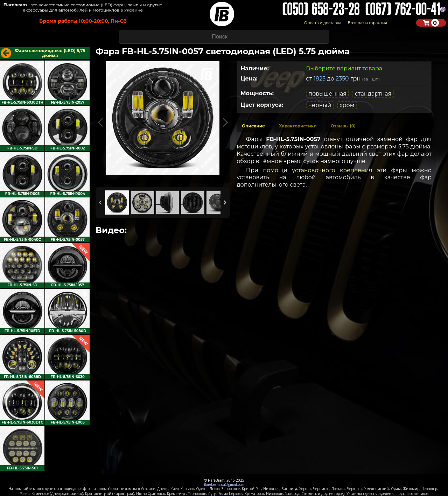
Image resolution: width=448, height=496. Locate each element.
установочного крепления (332, 170)
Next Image (225, 122)
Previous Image (100, 122)
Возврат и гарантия (368, 23)
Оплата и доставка (323, 23)
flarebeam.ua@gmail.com (224, 484)
